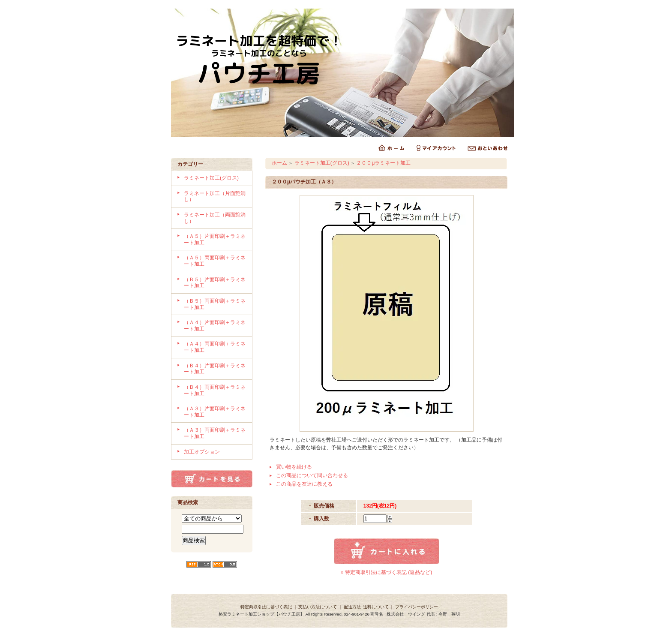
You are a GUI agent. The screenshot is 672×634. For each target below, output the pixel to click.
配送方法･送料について (366, 607)
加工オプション (202, 452)
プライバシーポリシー (417, 607)
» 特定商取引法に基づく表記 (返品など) (386, 572)
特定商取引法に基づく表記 (266, 607)
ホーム (279, 163)
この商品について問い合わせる (312, 475)
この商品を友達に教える (304, 484)
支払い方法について (318, 607)
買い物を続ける (294, 467)
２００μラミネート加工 (383, 163)
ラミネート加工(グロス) (211, 178)
